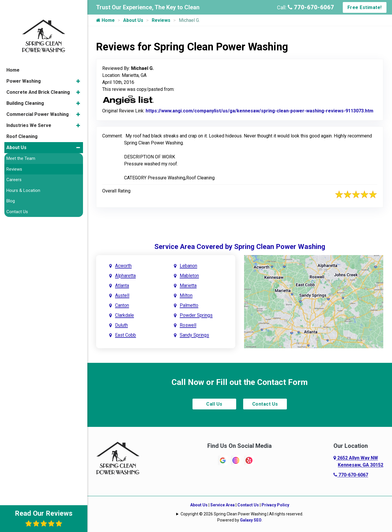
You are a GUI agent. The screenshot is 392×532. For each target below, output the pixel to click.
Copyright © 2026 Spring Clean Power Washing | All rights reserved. (242, 514)
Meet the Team (21, 144)
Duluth (121, 325)
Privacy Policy (275, 505)
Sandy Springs (194, 335)
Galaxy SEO (251, 520)
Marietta (188, 286)
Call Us (214, 404)
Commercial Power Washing (38, 99)
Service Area (223, 505)
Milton (186, 295)
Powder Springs (196, 315)
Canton (122, 305)
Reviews (161, 20)
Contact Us (265, 404)
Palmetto (189, 305)
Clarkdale (125, 315)
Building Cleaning (25, 88)
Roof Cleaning (22, 122)
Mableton (189, 276)
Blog (11, 186)
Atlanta (122, 286)
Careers (14, 165)
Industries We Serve (29, 111)
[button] (78, 66)
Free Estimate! (365, 7)
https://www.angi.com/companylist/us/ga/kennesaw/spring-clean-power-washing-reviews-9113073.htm (259, 111)
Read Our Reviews (44, 518)
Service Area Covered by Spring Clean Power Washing (240, 247)
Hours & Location (23, 176)
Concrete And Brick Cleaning (38, 77)
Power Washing (24, 66)
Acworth (123, 266)
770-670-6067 (311, 7)
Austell (122, 295)
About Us (133, 20)
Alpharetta (125, 276)
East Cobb (126, 335)
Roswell (188, 325)
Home (105, 20)
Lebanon (188, 266)
